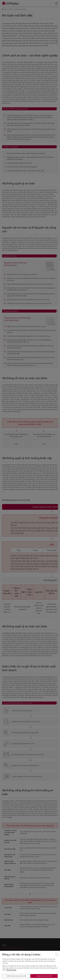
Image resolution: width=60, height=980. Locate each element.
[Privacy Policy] (11, 970)
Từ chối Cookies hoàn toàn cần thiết (16, 976)
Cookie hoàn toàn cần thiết (44, 976)
